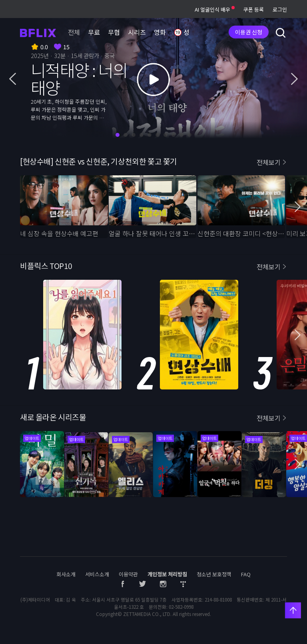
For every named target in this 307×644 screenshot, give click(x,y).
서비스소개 (97, 574)
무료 (94, 32)
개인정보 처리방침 (167, 574)
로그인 (280, 9)
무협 (114, 32)
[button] (13, 80)
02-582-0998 (181, 607)
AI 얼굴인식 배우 (215, 9)
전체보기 (269, 162)
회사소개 (66, 574)
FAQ (246, 574)
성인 (185, 33)
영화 (160, 32)
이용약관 (128, 574)
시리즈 (137, 32)
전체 (74, 32)
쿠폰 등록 (254, 9)
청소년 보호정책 (214, 574)
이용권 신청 (249, 32)
